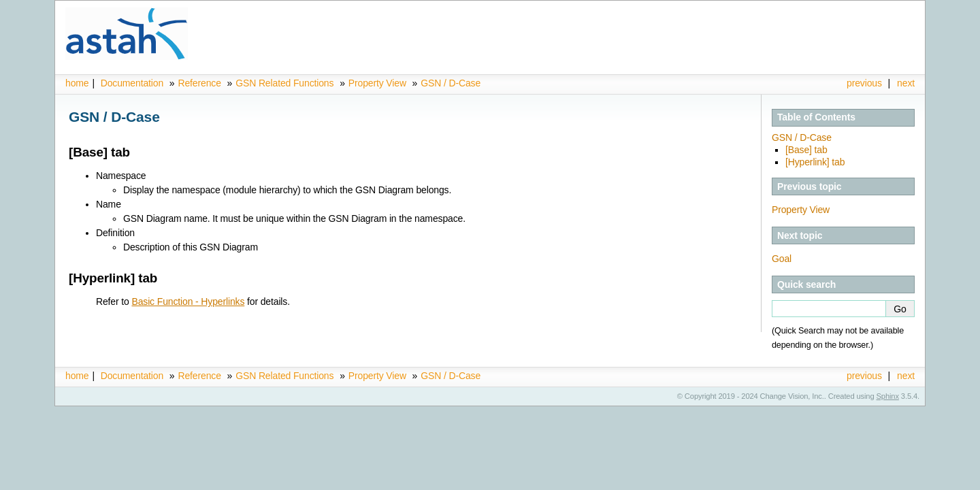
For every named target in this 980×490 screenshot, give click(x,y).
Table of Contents (816, 117)
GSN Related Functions (286, 83)
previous (864, 83)
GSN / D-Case (451, 83)
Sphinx (888, 396)
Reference (199, 83)
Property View (377, 83)
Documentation (132, 83)
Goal (782, 259)
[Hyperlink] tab (815, 162)
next (906, 83)
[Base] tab (806, 150)
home (77, 83)
